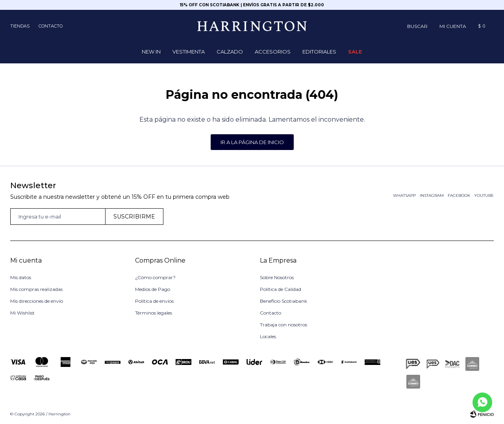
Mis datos (21, 277)
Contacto (51, 26)
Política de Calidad (281, 289)
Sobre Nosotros (277, 277)
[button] (417, 26)
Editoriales (319, 52)
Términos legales (154, 313)
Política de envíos (154, 301)
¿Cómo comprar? (155, 277)
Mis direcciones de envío (37, 301)
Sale (355, 52)
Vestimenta (189, 52)
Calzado (230, 52)
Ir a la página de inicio (252, 142)
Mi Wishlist (22, 313)
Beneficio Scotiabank (283, 301)
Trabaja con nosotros (283, 325)
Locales (268, 336)
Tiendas (20, 26)
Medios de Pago (153, 289)
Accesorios (273, 52)
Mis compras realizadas (36, 289)
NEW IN (151, 52)
